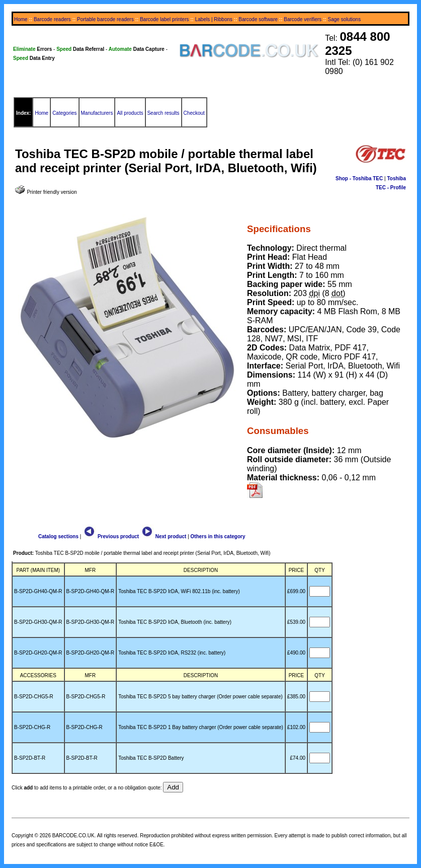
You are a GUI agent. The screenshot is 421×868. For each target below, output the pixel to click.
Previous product (111, 536)
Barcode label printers (164, 19)
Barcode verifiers (303, 19)
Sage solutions (345, 19)
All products (130, 113)
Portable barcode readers (105, 19)
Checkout (194, 113)
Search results (163, 113)
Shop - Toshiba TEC (359, 178)
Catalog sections (58, 536)
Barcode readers (52, 19)
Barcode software (258, 19)
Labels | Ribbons (214, 19)
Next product (163, 536)
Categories (64, 113)
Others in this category (218, 536)
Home (21, 19)
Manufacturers (97, 113)
